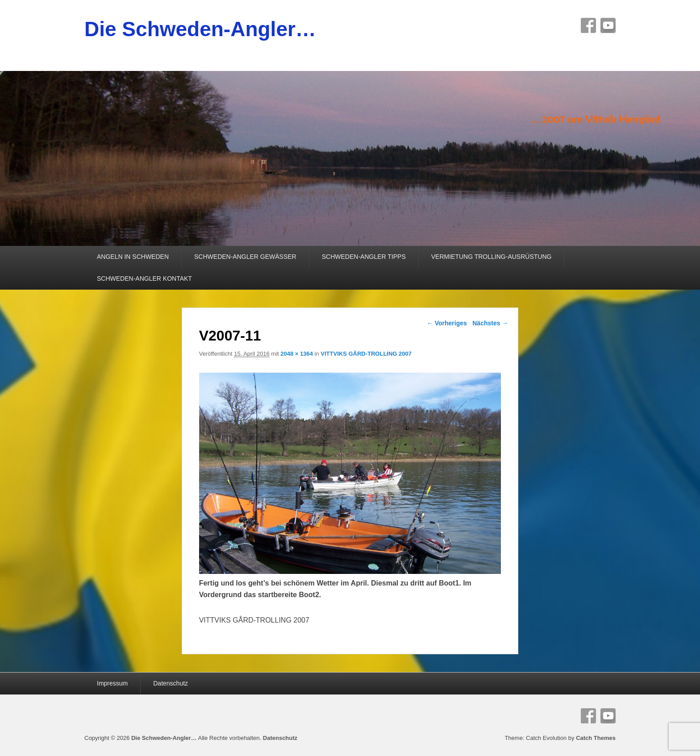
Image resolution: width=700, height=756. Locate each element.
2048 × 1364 (297, 354)
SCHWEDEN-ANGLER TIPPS (364, 257)
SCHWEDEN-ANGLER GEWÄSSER (245, 257)
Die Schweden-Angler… (200, 29)
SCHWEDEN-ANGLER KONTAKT (144, 278)
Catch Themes (596, 738)
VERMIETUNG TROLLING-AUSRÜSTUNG (492, 257)
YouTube (608, 25)
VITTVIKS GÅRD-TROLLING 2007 (366, 354)
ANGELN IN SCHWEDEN (133, 257)
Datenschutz (171, 683)
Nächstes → (490, 323)
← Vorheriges (447, 323)
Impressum (112, 683)
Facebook (588, 25)
